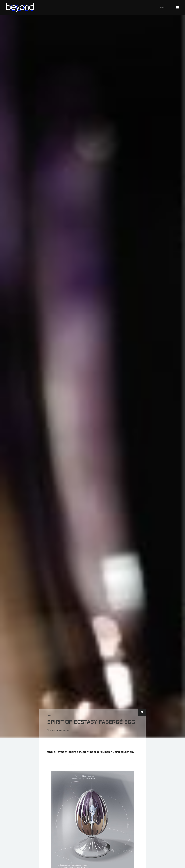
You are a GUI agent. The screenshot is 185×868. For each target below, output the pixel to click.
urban (50, 716)
